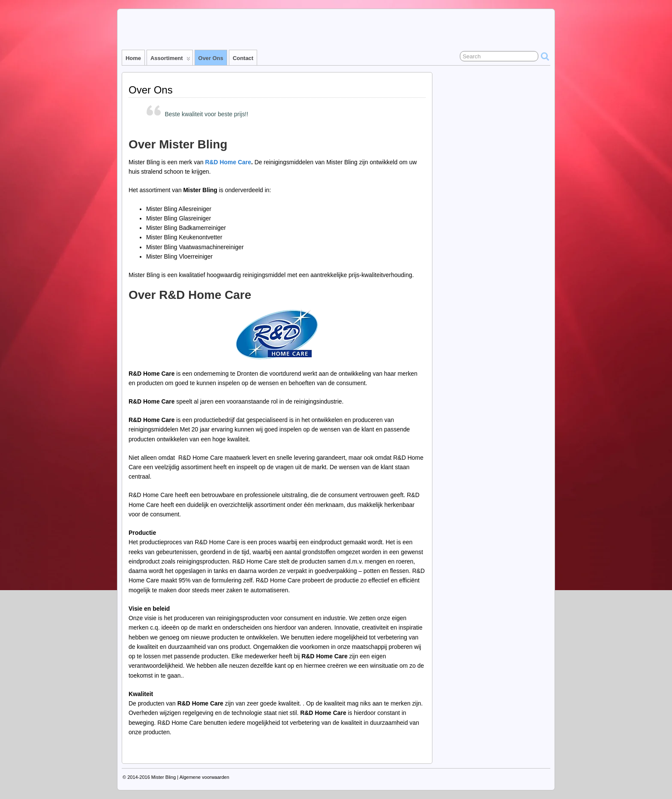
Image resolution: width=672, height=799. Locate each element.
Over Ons (211, 58)
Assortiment (170, 60)
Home (133, 58)
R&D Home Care (228, 162)
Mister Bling (163, 777)
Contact (243, 58)
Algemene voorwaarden (204, 777)
